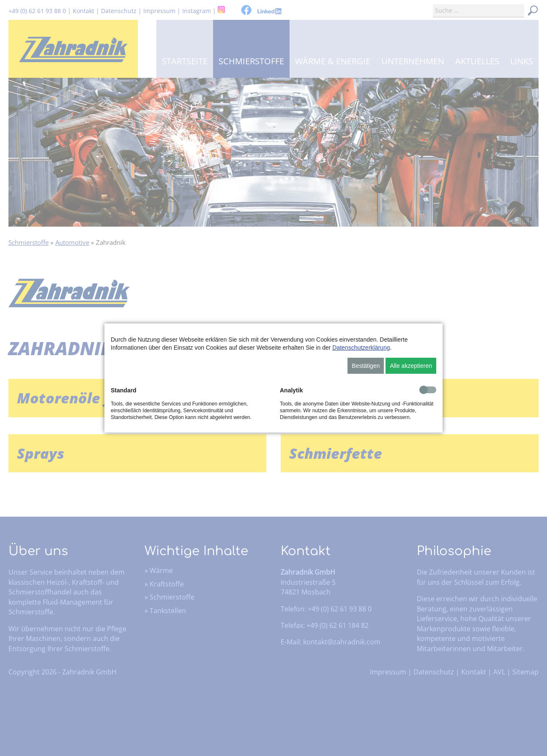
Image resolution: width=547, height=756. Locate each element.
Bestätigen (366, 366)
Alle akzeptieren (411, 366)
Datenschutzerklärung (361, 348)
